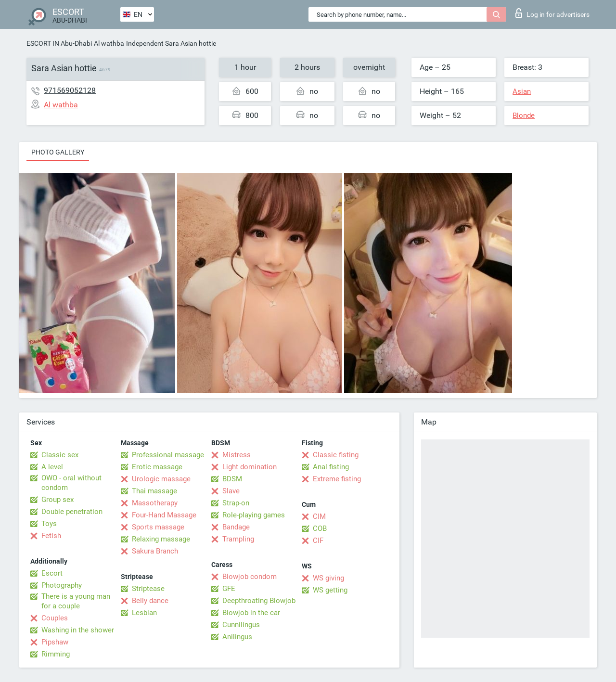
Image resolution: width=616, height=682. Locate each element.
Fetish (51, 536)
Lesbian (144, 613)
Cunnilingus (241, 625)
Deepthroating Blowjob (259, 601)
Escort (52, 573)
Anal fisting (331, 467)
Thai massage (154, 491)
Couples (55, 618)
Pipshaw (55, 642)
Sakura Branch (155, 551)
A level (52, 467)
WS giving (328, 578)
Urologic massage (161, 479)
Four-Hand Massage (164, 515)
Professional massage (168, 455)
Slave (231, 491)
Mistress (237, 455)
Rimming (56, 654)
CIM (319, 516)
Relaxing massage (161, 539)
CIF (318, 540)
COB (320, 528)
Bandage (236, 527)
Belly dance (150, 601)
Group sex (58, 500)
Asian (522, 91)
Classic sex (60, 455)
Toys (49, 524)
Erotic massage (157, 467)
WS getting (330, 590)
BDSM (232, 479)
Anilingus (237, 637)
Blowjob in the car (251, 613)
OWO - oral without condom (71, 483)
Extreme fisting (337, 479)
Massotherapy (155, 503)
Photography (62, 585)
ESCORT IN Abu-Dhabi (59, 43)
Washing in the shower (78, 630)
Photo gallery (58, 152)
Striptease (148, 589)
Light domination (250, 467)
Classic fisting (336, 455)
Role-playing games (254, 515)
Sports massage (158, 527)
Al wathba (109, 43)
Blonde (524, 116)
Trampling (238, 539)
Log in (552, 13)
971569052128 (70, 90)
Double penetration (72, 512)
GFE (229, 589)
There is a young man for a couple (76, 601)
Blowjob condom (250, 577)
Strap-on (236, 503)
